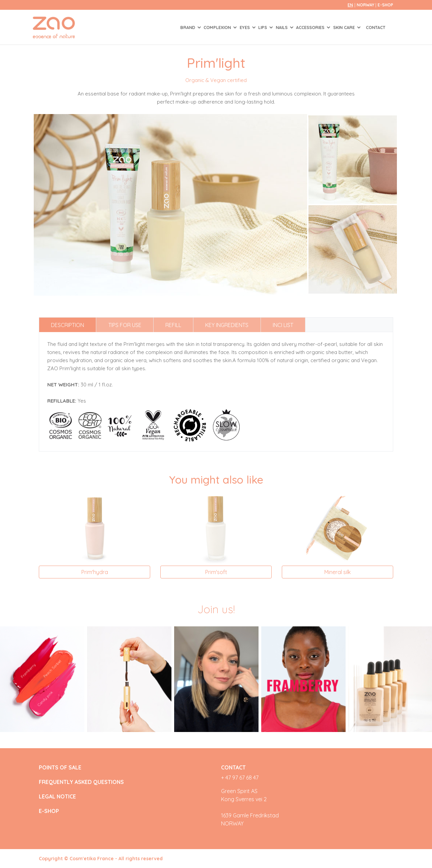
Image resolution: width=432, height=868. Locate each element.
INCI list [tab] (283, 325)
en (350, 5)
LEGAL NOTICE (57, 797)
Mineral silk (337, 572)
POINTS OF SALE (60, 768)
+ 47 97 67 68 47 (240, 778)
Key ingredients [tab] (227, 325)
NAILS (282, 27)
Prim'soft (216, 572)
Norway (366, 5)
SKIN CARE (345, 27)
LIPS (263, 27)
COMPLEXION (218, 27)
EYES (245, 27)
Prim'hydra (95, 572)
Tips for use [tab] (125, 325)
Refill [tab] (173, 325)
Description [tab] (67, 325)
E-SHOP (385, 5)
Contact (376, 27)
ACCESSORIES (311, 27)
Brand (188, 27)
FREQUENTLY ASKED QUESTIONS (81, 782)
